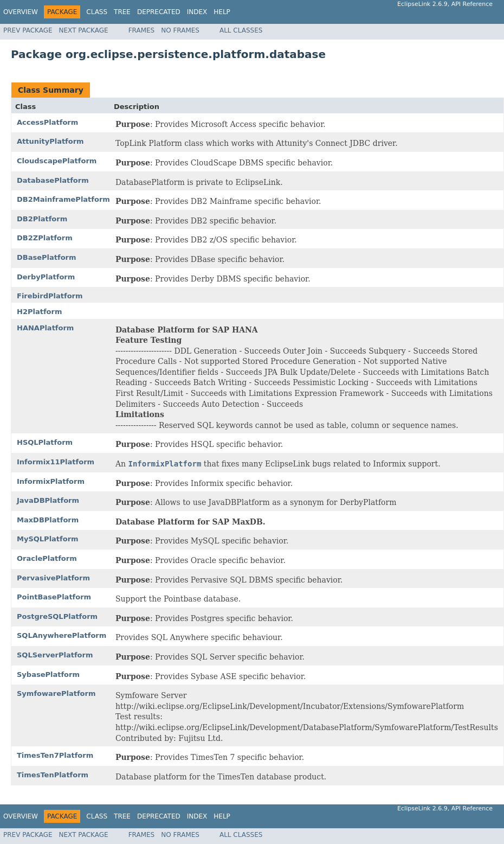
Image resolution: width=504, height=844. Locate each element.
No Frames (180, 30)
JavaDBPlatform (48, 500)
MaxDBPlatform (48, 520)
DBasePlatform (47, 257)
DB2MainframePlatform (63, 199)
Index (197, 12)
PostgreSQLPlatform (57, 616)
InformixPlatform (51, 481)
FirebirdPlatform (50, 296)
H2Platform (39, 312)
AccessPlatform (47, 122)
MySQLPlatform (48, 539)
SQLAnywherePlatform (62, 635)
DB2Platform (42, 219)
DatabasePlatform (53, 180)
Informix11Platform (56, 462)
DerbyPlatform (46, 277)
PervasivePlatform (53, 578)
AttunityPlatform (50, 141)
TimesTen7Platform (55, 755)
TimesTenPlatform (53, 775)
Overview (21, 12)
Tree (122, 12)
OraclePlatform (47, 558)
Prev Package (28, 30)
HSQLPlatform (45, 442)
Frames (142, 30)
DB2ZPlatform (45, 238)
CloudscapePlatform (57, 161)
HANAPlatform (45, 328)
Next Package (84, 30)
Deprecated (159, 12)
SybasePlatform (48, 674)
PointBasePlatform (54, 597)
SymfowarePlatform (56, 693)
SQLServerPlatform (55, 655)
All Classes (241, 30)
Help (222, 12)
